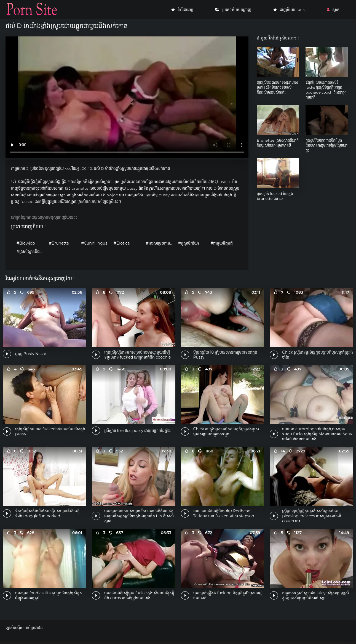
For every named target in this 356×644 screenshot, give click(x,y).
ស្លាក (333, 10)
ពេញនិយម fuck (289, 10)
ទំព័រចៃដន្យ (182, 10)
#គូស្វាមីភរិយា (188, 243)
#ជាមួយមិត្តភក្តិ (222, 243)
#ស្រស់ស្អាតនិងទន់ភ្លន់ (31, 251)
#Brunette (59, 243)
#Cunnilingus (94, 243)
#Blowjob (26, 243)
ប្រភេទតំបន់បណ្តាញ (233, 10)
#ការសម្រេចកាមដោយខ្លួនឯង (161, 243)
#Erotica (122, 243)
